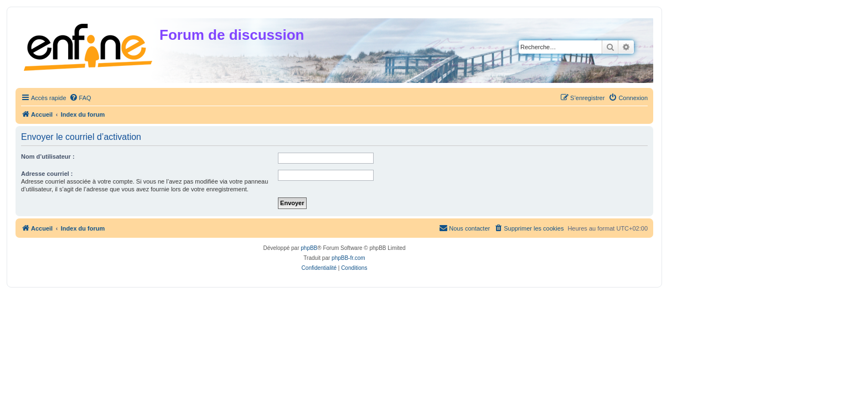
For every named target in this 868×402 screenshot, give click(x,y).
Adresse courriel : (47, 174)
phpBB (309, 248)
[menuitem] (80, 98)
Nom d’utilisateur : (48, 156)
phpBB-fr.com (348, 258)
